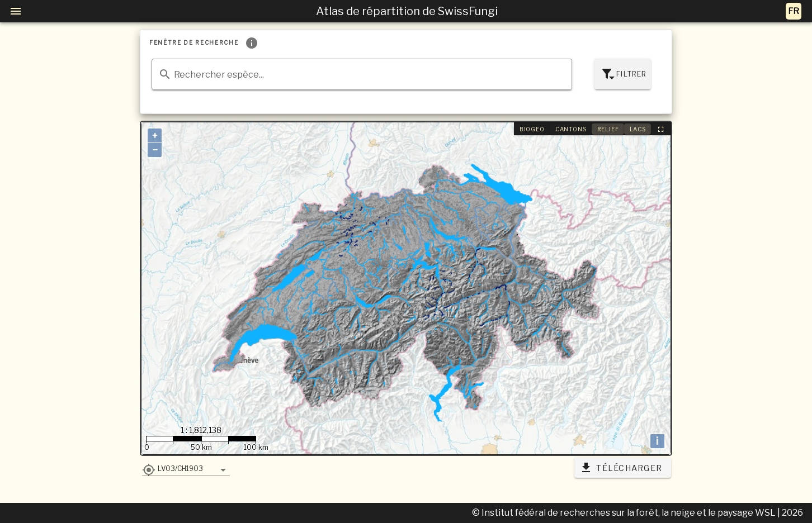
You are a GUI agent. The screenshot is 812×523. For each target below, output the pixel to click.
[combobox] (362, 74)
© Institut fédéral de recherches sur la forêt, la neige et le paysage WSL (625, 513)
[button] (186, 468)
